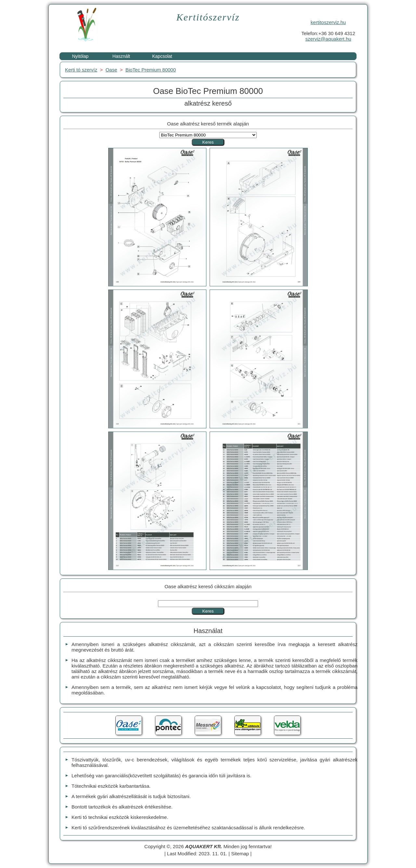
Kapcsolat (162, 56)
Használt (121, 56)
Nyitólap (80, 56)
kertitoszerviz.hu (328, 22)
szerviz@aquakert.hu (328, 39)
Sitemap (240, 854)
